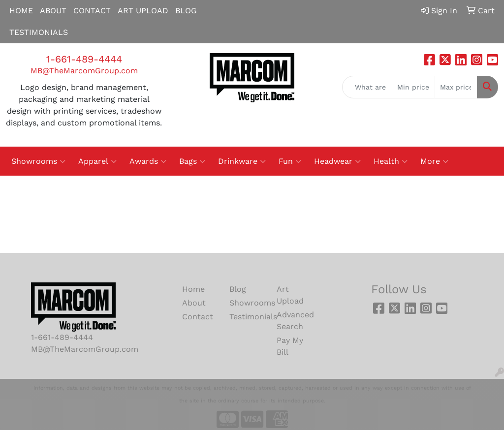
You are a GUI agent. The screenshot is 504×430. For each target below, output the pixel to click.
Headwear (337, 161)
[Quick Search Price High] (456, 87)
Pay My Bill (290, 346)
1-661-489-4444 (84, 59)
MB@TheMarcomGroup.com (84, 71)
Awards (148, 161)
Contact (198, 317)
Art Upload (290, 295)
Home (193, 289)
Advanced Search (294, 321)
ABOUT (53, 11)
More (434, 161)
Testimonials (247, 317)
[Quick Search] (367, 87)
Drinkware (242, 161)
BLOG (186, 11)
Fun (290, 161)
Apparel (97, 161)
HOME (21, 11)
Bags (192, 161)
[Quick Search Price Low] (413, 87)
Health (391, 161)
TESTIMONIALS (39, 32)
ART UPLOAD (143, 11)
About (194, 303)
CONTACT (92, 11)
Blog (238, 289)
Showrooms (38, 161)
